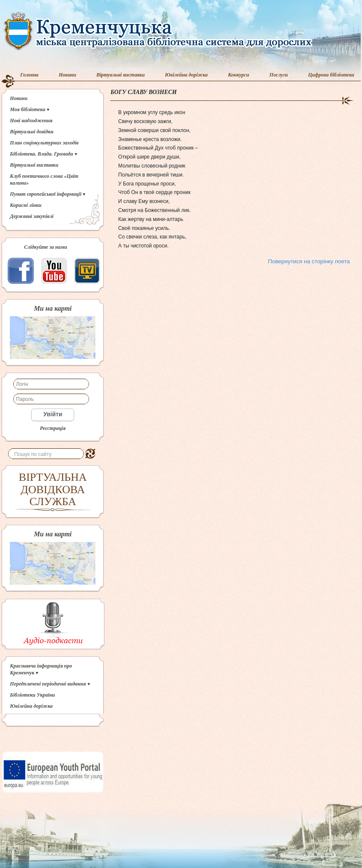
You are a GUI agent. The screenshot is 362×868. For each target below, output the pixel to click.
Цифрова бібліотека (331, 75)
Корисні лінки (26, 205)
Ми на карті (53, 309)
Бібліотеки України (32, 695)
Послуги (279, 75)
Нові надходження (31, 121)
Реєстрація (53, 428)
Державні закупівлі (32, 216)
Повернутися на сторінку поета (309, 261)
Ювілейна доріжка (187, 75)
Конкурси (239, 75)
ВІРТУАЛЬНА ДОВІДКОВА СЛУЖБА (53, 489)
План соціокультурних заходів (44, 143)
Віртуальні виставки (120, 75)
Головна (29, 75)
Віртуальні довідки (32, 132)
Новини (67, 75)
